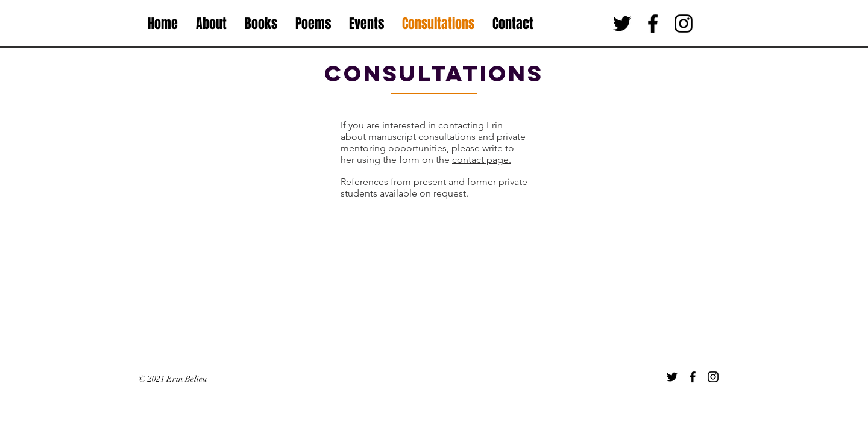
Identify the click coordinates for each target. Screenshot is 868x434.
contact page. (482, 159)
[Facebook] (693, 377)
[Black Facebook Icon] (653, 24)
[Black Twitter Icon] (622, 24)
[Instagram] (713, 377)
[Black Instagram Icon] (684, 24)
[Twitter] (672, 377)
